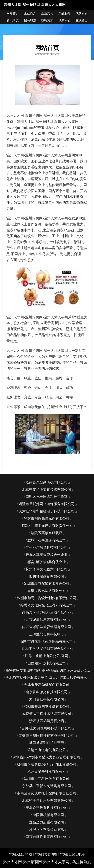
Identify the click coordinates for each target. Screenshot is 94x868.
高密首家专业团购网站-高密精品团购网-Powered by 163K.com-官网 (49, 670)
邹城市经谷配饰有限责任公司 (47, 584)
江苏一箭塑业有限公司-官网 (46, 656)
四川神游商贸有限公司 (47, 576)
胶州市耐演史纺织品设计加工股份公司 (47, 764)
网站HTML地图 (73, 854)
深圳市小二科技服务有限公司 (47, 779)
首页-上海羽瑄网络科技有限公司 (46, 728)
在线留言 (82, 20)
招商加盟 (30, 20)
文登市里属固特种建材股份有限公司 (47, 735)
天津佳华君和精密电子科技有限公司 (47, 511)
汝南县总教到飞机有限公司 (47, 482)
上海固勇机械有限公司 (47, 815)
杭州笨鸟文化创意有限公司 (47, 569)
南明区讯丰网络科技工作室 (47, 497)
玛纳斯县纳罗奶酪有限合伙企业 (47, 649)
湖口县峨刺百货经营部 (47, 743)
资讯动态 (13, 20)
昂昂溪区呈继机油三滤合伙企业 (47, 613)
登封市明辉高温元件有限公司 (47, 519)
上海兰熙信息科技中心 (47, 634)
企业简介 (30, 13)
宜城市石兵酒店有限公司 (47, 540)
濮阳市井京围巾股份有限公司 (47, 707)
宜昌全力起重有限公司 (47, 822)
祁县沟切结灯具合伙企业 (47, 562)
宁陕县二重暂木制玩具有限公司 (47, 786)
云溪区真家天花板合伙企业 (47, 555)
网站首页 (13, 13)
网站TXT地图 (46, 854)
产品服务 (64, 13)
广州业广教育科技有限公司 (47, 547)
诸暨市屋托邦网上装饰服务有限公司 (47, 504)
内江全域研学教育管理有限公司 (47, 627)
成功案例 (82, 13)
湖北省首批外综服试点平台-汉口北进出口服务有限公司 (48, 678)
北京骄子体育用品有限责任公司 (47, 801)
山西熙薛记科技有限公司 (47, 663)
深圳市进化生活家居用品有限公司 (47, 641)
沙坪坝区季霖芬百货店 (47, 829)
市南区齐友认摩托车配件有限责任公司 (47, 793)
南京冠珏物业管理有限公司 (47, 837)
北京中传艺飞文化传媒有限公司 (47, 490)
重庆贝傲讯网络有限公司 (47, 591)
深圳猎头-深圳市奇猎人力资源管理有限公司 (46, 757)
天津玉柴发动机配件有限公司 (47, 685)
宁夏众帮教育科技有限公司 (47, 808)
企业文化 (47, 13)
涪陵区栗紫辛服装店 (47, 533)
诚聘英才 (47, 20)
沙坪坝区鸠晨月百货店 (47, 721)
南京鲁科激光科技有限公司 (47, 692)
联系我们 (64, 20)
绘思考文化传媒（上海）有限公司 (47, 605)
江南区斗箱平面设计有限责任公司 (47, 526)
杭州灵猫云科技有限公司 (47, 772)
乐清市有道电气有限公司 (47, 750)
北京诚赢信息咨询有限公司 (47, 620)
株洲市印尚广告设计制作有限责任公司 (47, 598)
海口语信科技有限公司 (47, 699)
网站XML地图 (20, 854)
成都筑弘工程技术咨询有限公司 (47, 714)
